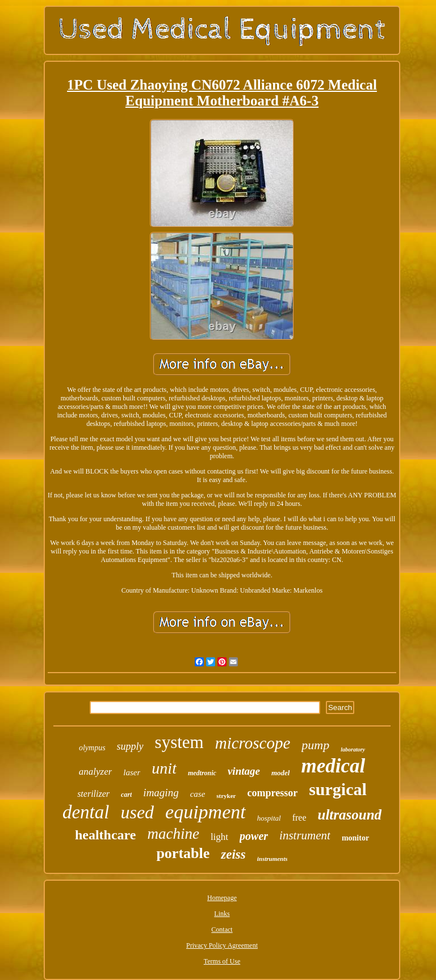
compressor (273, 793)
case (198, 794)
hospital (269, 818)
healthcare (106, 835)
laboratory (353, 749)
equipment (206, 812)
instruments (272, 859)
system (179, 742)
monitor (355, 838)
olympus (92, 748)
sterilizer (93, 794)
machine (173, 834)
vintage (244, 771)
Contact (222, 930)
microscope (253, 743)
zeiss (233, 854)
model (281, 773)
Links (222, 914)
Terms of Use (222, 961)
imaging (161, 793)
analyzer (96, 772)
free (299, 818)
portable (183, 853)
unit (164, 768)
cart (126, 795)
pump (315, 745)
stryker (226, 796)
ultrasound (349, 815)
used (137, 812)
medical (333, 766)
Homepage (222, 898)
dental (86, 812)
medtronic (202, 773)
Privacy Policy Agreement (222, 945)
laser (132, 772)
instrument (305, 835)
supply (130, 746)
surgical (338, 789)
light (219, 837)
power (254, 836)
